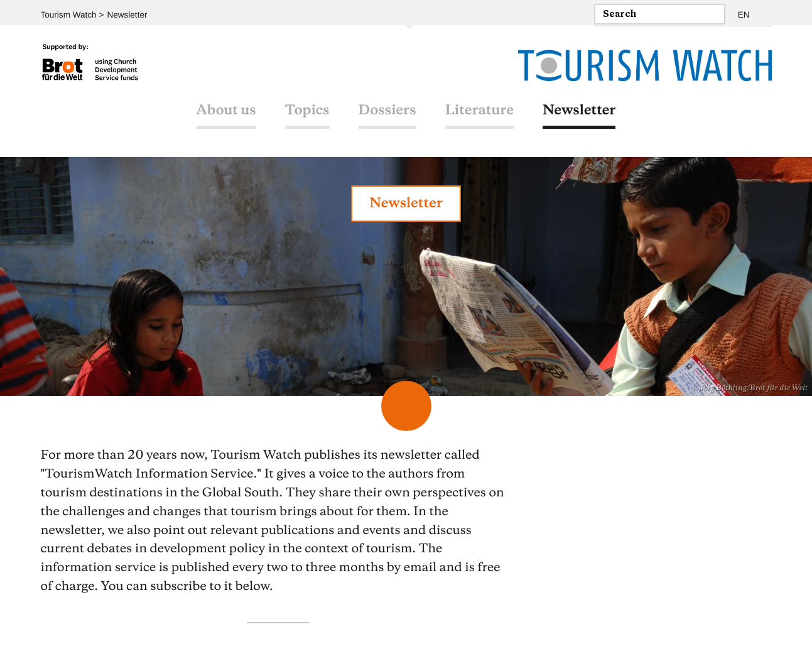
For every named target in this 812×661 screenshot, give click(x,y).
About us (226, 115)
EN (744, 13)
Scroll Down (406, 406)
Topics (307, 115)
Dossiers (387, 115)
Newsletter (124, 13)
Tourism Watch (68, 13)
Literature (479, 115)
